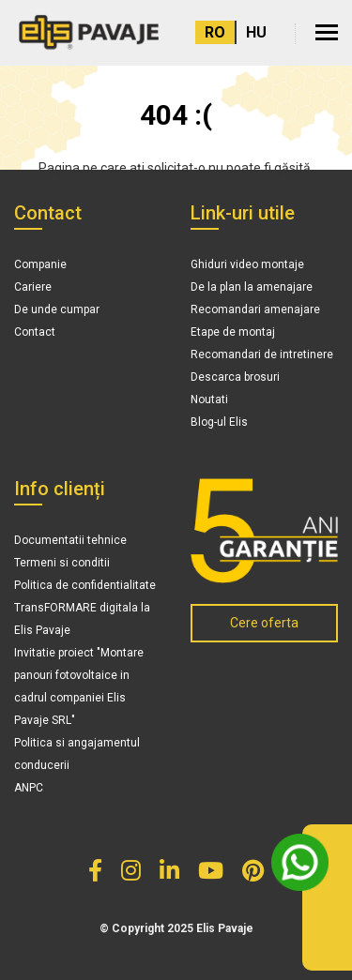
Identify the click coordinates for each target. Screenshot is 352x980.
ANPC (29, 788)
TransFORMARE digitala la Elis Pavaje (82, 619)
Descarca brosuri (235, 377)
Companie (40, 264)
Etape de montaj (233, 332)
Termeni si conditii (62, 563)
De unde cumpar (57, 309)
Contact (35, 332)
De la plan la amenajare (252, 287)
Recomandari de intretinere (262, 354)
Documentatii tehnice (70, 540)
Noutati (209, 400)
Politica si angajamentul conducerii (77, 754)
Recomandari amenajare (255, 309)
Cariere (33, 287)
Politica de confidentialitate (85, 585)
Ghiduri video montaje (247, 264)
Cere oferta (264, 623)
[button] (327, 32)
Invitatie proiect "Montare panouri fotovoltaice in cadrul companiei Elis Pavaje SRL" (79, 686)
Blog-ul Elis (219, 422)
